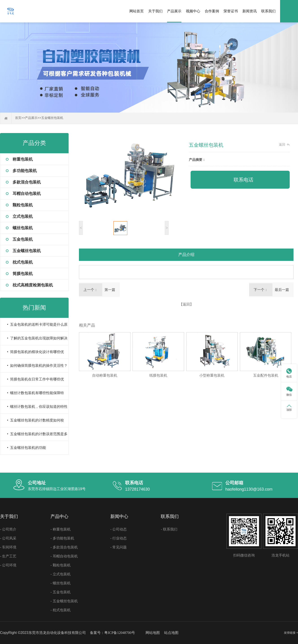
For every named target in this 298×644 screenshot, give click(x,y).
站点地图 (171, 633)
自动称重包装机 (105, 375)
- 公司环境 (8, 565)
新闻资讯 (250, 11)
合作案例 (212, 11)
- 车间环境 (8, 547)
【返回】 (186, 304)
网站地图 (153, 633)
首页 (18, 118)
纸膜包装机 (158, 375)
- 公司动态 (119, 529)
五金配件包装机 (266, 375)
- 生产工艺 (8, 556)
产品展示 (174, 11)
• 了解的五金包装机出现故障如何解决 (37, 338)
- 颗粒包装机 (60, 565)
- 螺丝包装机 (60, 583)
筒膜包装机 (23, 274)
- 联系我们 (169, 529)
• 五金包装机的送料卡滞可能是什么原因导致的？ (37, 327)
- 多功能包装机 (62, 538)
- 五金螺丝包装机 (64, 601)
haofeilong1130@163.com (249, 489)
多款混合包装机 (27, 182)
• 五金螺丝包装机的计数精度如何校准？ (35, 423)
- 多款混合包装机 (64, 547)
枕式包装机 (23, 262)
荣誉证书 (231, 11)
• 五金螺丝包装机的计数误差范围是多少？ (37, 436)
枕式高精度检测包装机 (33, 285)
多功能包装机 (25, 171)
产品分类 (34, 143)
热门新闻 (34, 308)
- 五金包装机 (60, 592)
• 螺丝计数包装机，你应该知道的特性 (37, 407)
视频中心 (193, 11)
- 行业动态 (119, 538)
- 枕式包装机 (60, 610)
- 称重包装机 (60, 529)
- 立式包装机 (60, 574)
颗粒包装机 (23, 205)
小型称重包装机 (212, 375)
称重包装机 (23, 159)
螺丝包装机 (23, 228)
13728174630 (137, 489)
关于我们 (155, 11)
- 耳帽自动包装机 (64, 556)
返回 (282, 145)
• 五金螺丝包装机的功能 (26, 448)
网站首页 (137, 11)
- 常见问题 (119, 547)
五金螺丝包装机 (52, 118)
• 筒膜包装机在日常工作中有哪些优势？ (35, 382)
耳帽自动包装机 (27, 194)
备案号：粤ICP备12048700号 (112, 633)
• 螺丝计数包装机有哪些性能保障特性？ (35, 395)
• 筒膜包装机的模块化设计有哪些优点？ (35, 354)
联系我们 (268, 11)
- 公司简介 (8, 529)
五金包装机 (23, 239)
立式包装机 (23, 216)
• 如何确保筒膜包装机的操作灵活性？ (37, 366)
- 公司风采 (8, 538)
